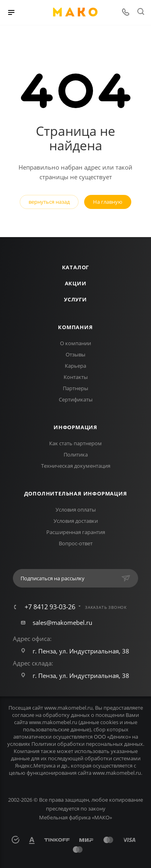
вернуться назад (49, 202)
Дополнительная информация (76, 493)
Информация (75, 427)
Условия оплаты (76, 510)
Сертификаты (76, 399)
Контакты (76, 377)
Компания (75, 327)
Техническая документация (76, 466)
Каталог (76, 267)
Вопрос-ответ (76, 543)
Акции (76, 283)
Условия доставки (76, 521)
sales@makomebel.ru (62, 622)
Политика (76, 454)
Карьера (75, 366)
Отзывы (75, 354)
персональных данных (114, 744)
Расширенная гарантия (76, 532)
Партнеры (75, 388)
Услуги (75, 299)
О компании (75, 343)
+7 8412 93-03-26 (50, 607)
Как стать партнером (75, 443)
